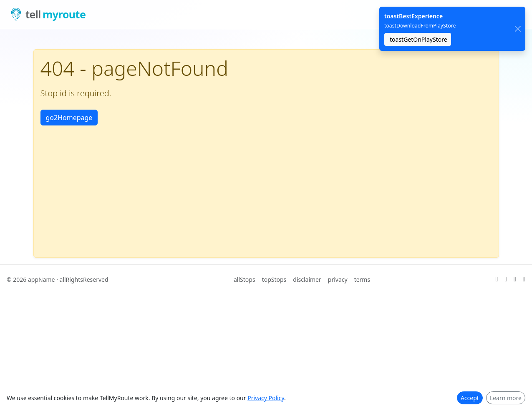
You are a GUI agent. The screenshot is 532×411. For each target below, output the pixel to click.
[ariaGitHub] (506, 279)
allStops (245, 279)
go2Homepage (69, 118)
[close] (518, 29)
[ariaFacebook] (524, 279)
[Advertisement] (266, 188)
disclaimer (307, 279)
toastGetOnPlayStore (419, 39)
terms (362, 279)
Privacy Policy (266, 398)
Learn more (506, 398)
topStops (274, 279)
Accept (470, 398)
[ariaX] (497, 279)
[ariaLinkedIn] (515, 279)
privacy (338, 279)
